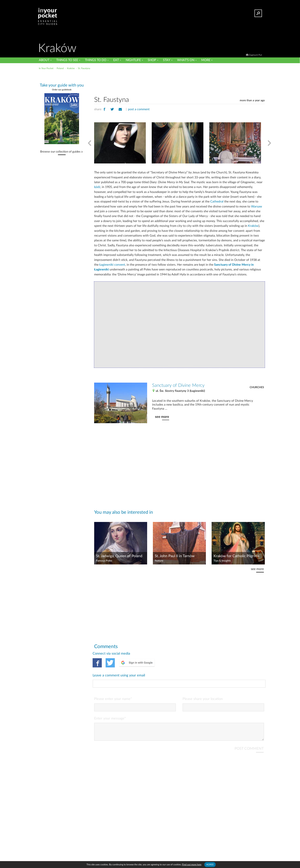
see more (162, 417)
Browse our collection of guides (60, 152)
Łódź (97, 187)
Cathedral (217, 202)
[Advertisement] (179, 82)
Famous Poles (104, 561)
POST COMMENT (249, 733)
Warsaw (257, 207)
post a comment (139, 109)
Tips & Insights (222, 561)
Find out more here (192, 865)
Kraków (253, 226)
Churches (257, 387)
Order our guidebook (62, 90)
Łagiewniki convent (112, 265)
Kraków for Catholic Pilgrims (236, 556)
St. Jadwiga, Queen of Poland (119, 556)
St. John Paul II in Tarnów (175, 556)
